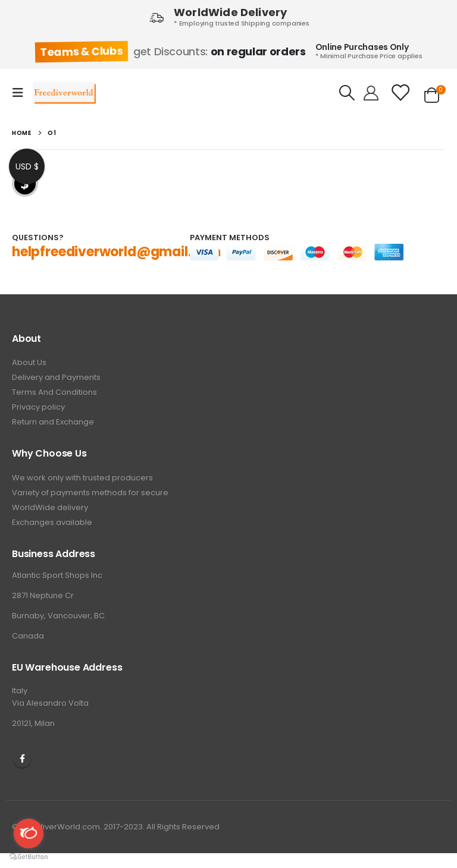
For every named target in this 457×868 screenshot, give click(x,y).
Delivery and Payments (56, 377)
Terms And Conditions (54, 392)
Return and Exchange (53, 422)
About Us (29, 362)
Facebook (22, 759)
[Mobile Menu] (21, 93)
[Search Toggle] (347, 93)
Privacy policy (38, 407)
